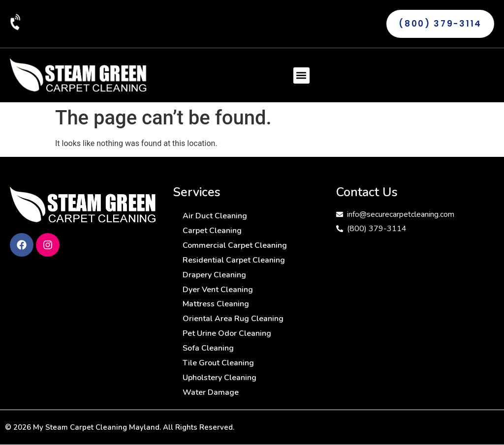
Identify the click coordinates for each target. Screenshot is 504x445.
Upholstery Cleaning (220, 378)
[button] (301, 75)
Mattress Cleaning (216, 304)
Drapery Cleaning (214, 275)
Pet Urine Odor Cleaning (227, 334)
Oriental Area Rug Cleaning (233, 319)
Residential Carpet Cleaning (234, 260)
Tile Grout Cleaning (218, 363)
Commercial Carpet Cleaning (235, 245)
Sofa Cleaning (208, 349)
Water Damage (211, 393)
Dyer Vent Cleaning (218, 290)
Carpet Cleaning (212, 231)
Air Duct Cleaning (215, 216)
